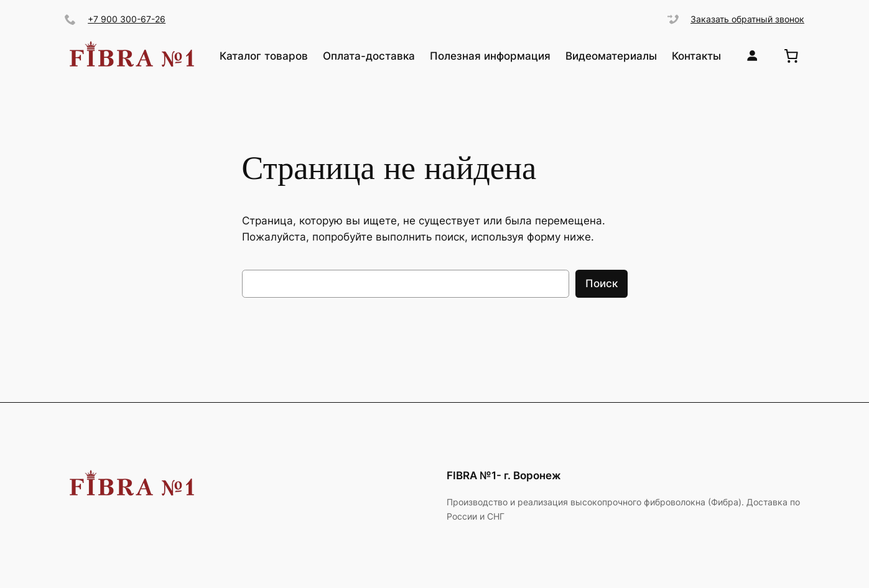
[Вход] (752, 56)
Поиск (602, 283)
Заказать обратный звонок (747, 19)
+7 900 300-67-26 (127, 19)
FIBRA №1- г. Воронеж (504, 475)
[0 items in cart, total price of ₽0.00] (791, 55)
